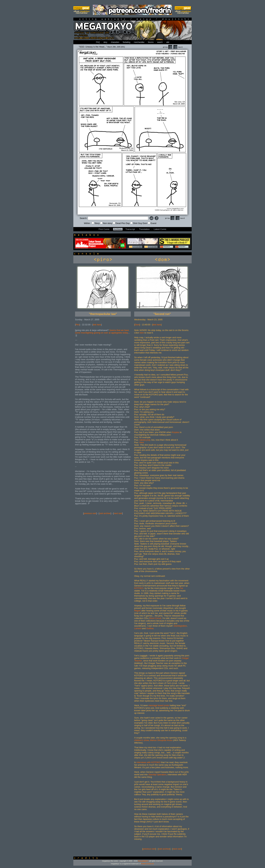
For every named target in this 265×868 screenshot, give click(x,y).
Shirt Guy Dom (139, 223)
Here (142, 442)
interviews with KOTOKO (148, 762)
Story (96, 223)
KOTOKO (139, 588)
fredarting (126, 42)
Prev (167, 47)
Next (178, 47)
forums (151, 42)
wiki (168, 42)
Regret (137, 611)
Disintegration (180, 626)
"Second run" (162, 314)
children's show (141, 740)
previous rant (90, 513)
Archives (118, 229)
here (142, 333)
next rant (118, 513)
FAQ (98, 42)
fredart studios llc (148, 864)
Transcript (130, 229)
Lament (138, 628)
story (105, 42)
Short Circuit (155, 618)
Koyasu (176, 432)
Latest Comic (160, 229)
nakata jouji (145, 440)
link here (97, 325)
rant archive (105, 513)
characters (115, 42)
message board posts (159, 705)
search (160, 42)
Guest (152, 223)
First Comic (104, 229)
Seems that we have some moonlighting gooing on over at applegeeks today (102, 331)
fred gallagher (143, 861)
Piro (78, 325)
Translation (144, 229)
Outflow (150, 628)
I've (181, 588)
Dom (137, 325)
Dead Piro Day (121, 223)
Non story (106, 223)
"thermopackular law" (103, 314)
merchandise (139, 42)
